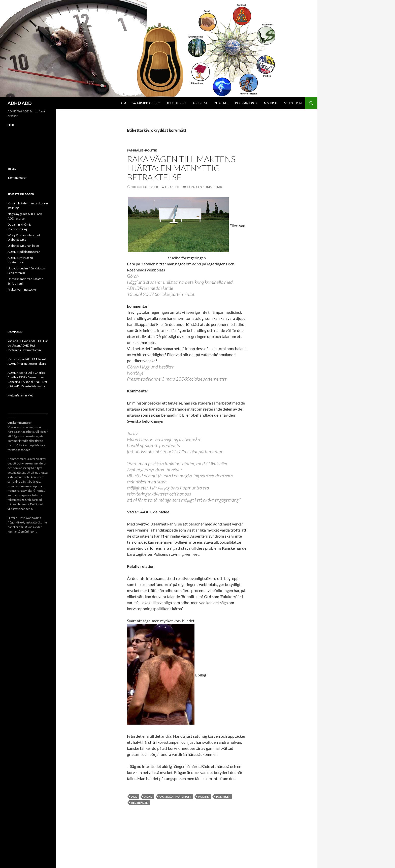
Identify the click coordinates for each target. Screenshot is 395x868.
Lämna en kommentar (205, 187)
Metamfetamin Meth (21, 395)
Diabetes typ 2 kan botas (23, 246)
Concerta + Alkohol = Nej (24, 382)
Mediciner (221, 103)
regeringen (140, 803)
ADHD (148, 797)
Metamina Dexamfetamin (24, 350)
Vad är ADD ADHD (144, 103)
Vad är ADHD (32, 341)
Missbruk (271, 103)
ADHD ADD (20, 103)
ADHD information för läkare (27, 364)
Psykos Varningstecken (23, 289)
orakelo (172, 187)
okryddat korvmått (175, 797)
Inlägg (12, 168)
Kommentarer (17, 178)
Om (124, 103)
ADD (134, 797)
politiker (223, 797)
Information (244, 103)
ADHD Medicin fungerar (24, 252)
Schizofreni (293, 103)
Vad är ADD (15, 341)
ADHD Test (200, 103)
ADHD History (176, 103)
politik (204, 797)
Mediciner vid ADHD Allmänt (27, 359)
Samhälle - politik (142, 150)
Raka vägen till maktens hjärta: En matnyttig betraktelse (181, 168)
